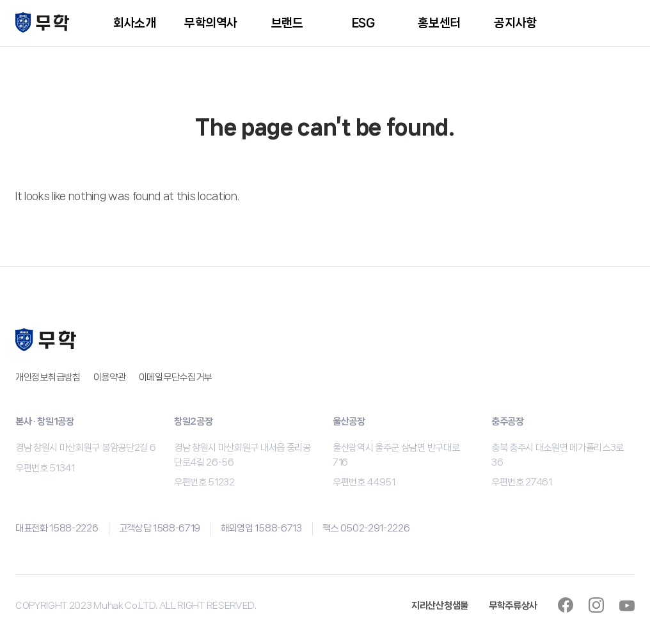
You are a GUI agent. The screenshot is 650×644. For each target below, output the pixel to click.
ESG (363, 23)
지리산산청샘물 (440, 606)
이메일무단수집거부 (175, 377)
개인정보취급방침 (48, 377)
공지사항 (515, 23)
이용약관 (110, 377)
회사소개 (134, 23)
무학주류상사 (513, 606)
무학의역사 (211, 23)
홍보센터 (439, 23)
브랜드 (287, 23)
